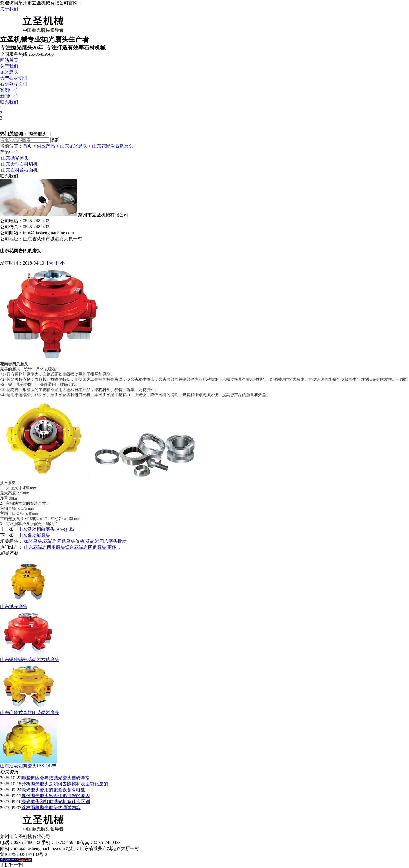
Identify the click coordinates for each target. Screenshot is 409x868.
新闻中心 (9, 96)
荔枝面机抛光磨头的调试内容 (51, 808)
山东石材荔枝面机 (19, 170)
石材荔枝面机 (14, 84)
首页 (27, 146)
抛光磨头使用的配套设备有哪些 (53, 790)
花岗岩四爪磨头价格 (64, 541)
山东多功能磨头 (34, 535)
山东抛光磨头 (74, 146)
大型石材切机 (14, 78)
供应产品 (46, 146)
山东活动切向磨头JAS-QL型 (46, 529)
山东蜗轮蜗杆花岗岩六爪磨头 (30, 659)
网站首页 (9, 60)
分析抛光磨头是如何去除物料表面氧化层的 (65, 784)
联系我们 (9, 102)
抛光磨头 (9, 72)
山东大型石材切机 (19, 164)
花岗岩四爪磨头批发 (106, 541)
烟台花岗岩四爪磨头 (86, 547)
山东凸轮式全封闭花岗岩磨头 (30, 713)
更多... (114, 547)
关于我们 (9, 9)
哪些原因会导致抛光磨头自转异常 (56, 778)
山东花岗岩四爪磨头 (113, 146)
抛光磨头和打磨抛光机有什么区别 (56, 802)
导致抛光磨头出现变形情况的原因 (56, 796)
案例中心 (9, 90)
